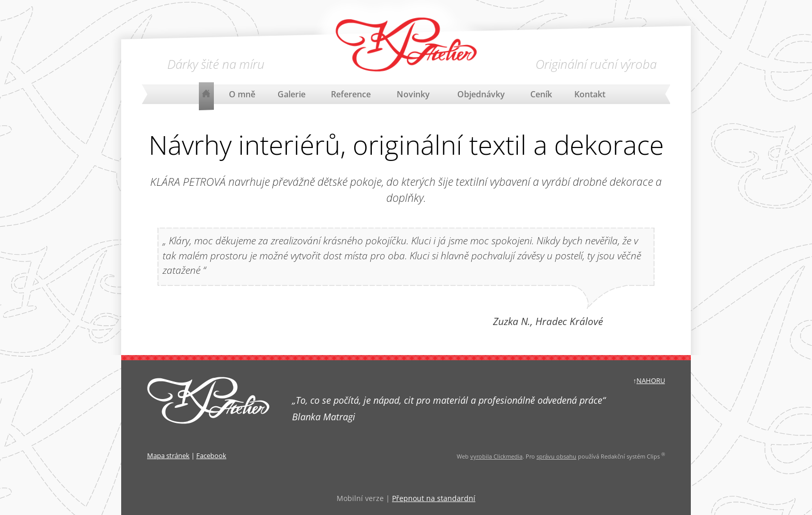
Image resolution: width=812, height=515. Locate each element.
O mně (242, 94)
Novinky (413, 94)
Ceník (541, 94)
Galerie (292, 94)
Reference (351, 94)
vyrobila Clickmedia (496, 456)
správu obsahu (556, 456)
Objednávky (481, 94)
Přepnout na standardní (434, 498)
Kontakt (590, 94)
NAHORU (651, 380)
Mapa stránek (168, 455)
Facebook (211, 455)
